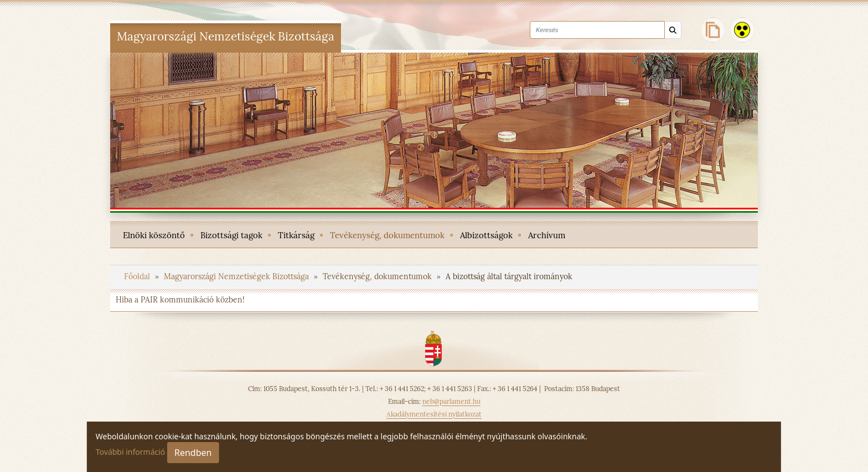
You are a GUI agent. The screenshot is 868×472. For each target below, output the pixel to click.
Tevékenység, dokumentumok (378, 276)
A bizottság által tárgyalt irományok (509, 276)
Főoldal (138, 276)
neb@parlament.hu (451, 401)
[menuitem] (154, 234)
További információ (131, 452)
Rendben (193, 453)
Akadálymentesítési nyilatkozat (434, 414)
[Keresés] (673, 30)
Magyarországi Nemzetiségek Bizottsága (237, 276)
